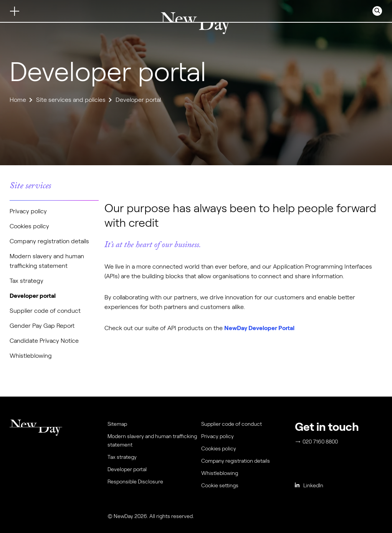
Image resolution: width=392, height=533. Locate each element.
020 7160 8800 (317, 442)
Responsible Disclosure (135, 482)
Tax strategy (26, 281)
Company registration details (49, 241)
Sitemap (117, 424)
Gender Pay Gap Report (42, 326)
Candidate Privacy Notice (44, 341)
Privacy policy (28, 211)
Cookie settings (220, 485)
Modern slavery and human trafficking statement (152, 440)
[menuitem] (246, 487)
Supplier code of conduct (45, 311)
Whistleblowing (31, 356)
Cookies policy (29, 226)
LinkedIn (309, 485)
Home (18, 100)
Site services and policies (71, 100)
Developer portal (33, 296)
